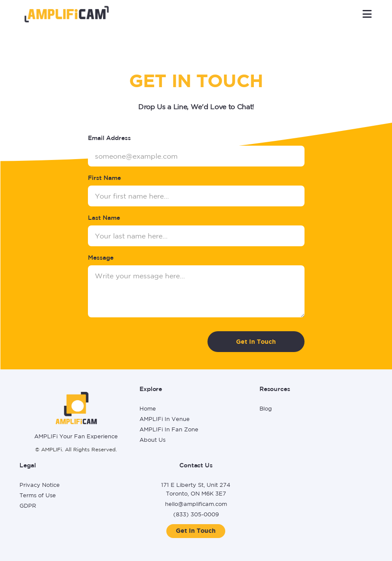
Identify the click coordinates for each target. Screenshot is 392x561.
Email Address (109, 138)
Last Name (104, 218)
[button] (367, 14)
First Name (104, 178)
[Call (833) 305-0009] (196, 515)
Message (101, 258)
